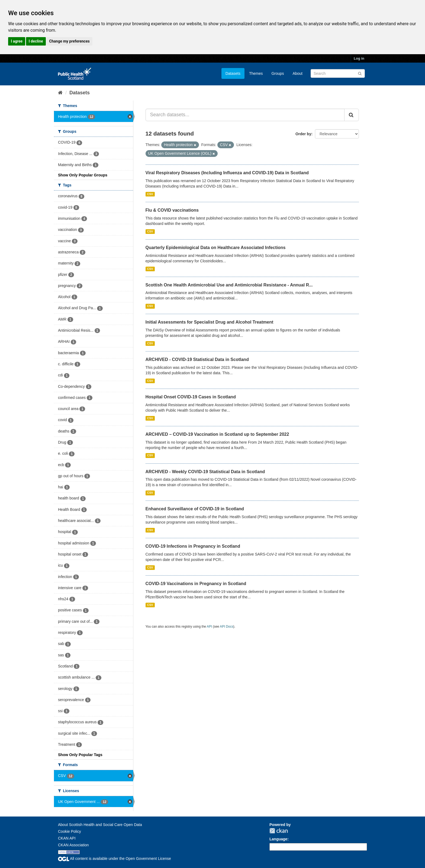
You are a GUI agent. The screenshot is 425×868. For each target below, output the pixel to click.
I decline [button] (36, 41)
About (297, 73)
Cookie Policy (70, 831)
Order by (303, 134)
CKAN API (67, 838)
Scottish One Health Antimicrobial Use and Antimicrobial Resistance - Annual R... (229, 285)
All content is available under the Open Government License (115, 859)
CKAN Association (73, 845)
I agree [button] (17, 41)
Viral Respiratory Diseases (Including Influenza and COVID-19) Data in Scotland (227, 173)
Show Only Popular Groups (83, 175)
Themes (256, 73)
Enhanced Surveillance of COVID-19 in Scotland (195, 509)
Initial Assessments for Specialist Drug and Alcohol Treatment (210, 322)
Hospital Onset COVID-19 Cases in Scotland (191, 397)
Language (278, 839)
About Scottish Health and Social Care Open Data (100, 825)
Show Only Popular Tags (80, 755)
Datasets (233, 73)
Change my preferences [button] (69, 41)
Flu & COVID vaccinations (172, 210)
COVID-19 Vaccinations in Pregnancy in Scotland (196, 584)
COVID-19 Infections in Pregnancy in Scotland (193, 546)
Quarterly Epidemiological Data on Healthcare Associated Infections (216, 248)
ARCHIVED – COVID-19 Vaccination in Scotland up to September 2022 (217, 434)
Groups (278, 73)
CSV (150, 194)
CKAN (279, 831)
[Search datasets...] (245, 115)
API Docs (227, 627)
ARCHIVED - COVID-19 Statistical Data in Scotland (197, 359)
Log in (359, 58)
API (209, 627)
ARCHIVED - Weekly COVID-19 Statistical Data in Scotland (205, 472)
